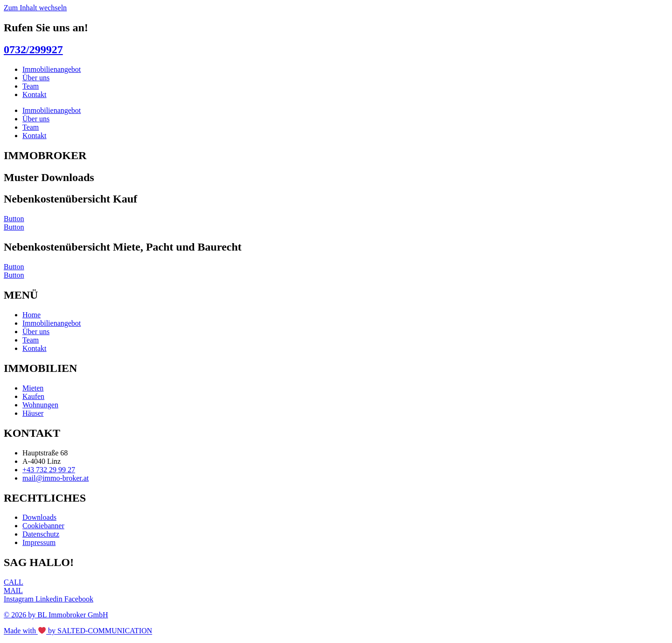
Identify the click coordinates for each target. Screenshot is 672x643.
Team (31, 86)
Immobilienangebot (52, 69)
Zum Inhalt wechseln (35, 8)
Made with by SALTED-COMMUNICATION (78, 631)
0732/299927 (33, 49)
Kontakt (35, 94)
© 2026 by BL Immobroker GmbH (56, 615)
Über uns (36, 78)
